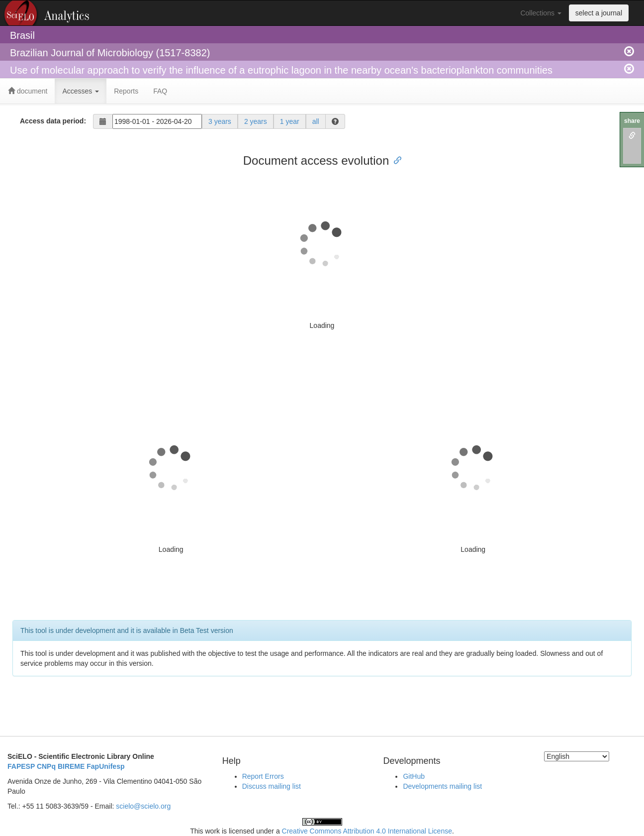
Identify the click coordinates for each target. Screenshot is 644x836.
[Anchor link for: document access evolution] (395, 159)
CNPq (46, 766)
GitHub (414, 776)
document (28, 91)
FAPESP (21, 766)
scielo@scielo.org (143, 806)
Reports (126, 91)
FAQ (160, 91)
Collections (541, 13)
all (316, 121)
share (632, 121)
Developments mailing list (442, 786)
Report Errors (263, 776)
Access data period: (53, 121)
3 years (220, 121)
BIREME (71, 766)
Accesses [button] (81, 91)
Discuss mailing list (272, 786)
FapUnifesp (105, 766)
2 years (256, 121)
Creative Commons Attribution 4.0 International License (367, 831)
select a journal (599, 13)
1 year (290, 121)
